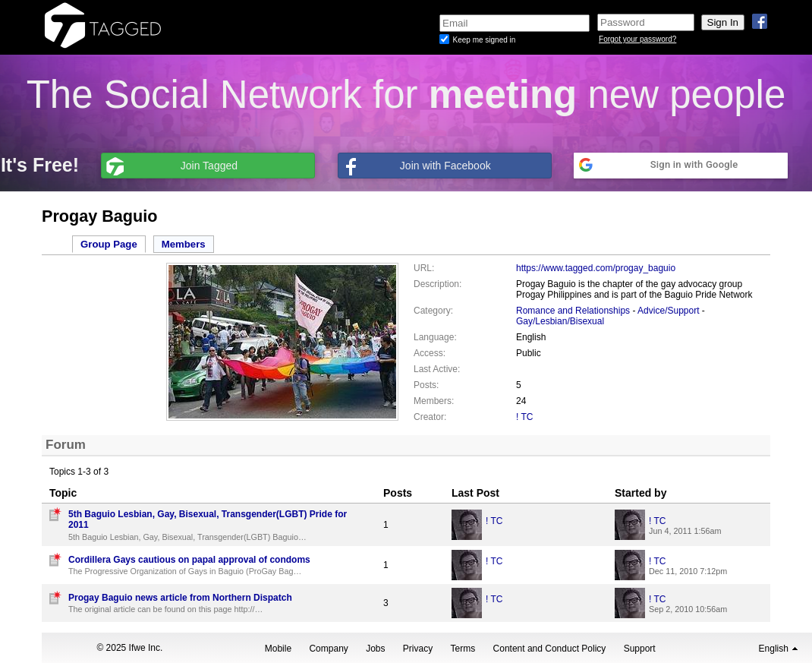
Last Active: (437, 369)
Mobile (278, 649)
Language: (435, 337)
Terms (463, 649)
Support (640, 649)
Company (328, 649)
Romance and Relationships (573, 311)
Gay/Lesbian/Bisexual (560, 321)
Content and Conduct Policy (550, 649)
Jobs (375, 649)
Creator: (430, 417)
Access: (430, 353)
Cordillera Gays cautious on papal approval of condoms (189, 560)
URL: (424, 268)
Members (184, 244)
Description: (437, 284)
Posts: (426, 385)
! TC (524, 417)
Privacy (418, 649)
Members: (434, 401)
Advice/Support (668, 311)
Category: (433, 311)
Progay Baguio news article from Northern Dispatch (180, 598)
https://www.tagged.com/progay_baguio (596, 268)
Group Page (109, 244)
